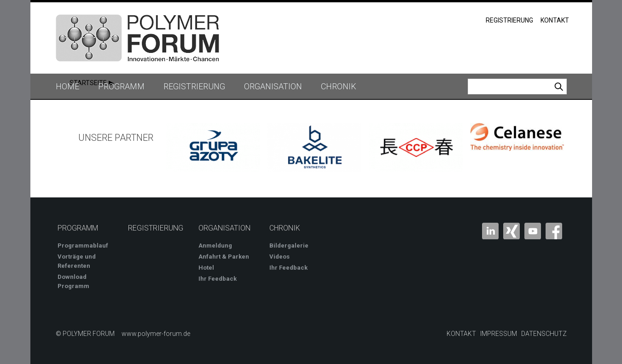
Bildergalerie (289, 246)
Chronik (339, 86)
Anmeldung (215, 246)
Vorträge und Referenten (77, 261)
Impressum (499, 334)
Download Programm (73, 281)
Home (67, 86)
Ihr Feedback (218, 279)
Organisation (273, 86)
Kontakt (555, 20)
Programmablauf (83, 246)
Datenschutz (544, 334)
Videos (279, 257)
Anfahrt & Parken (224, 257)
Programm (121, 86)
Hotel (206, 268)
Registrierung (509, 20)
